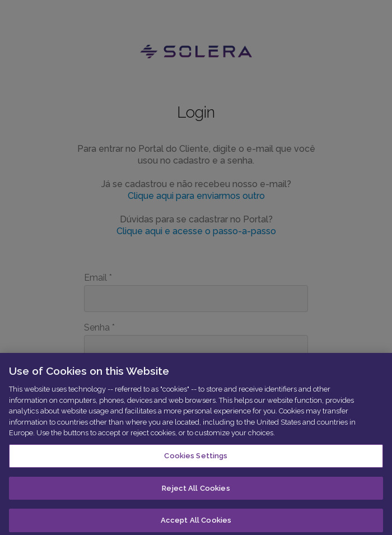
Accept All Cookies (196, 523)
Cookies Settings (196, 459)
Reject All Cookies (196, 490)
